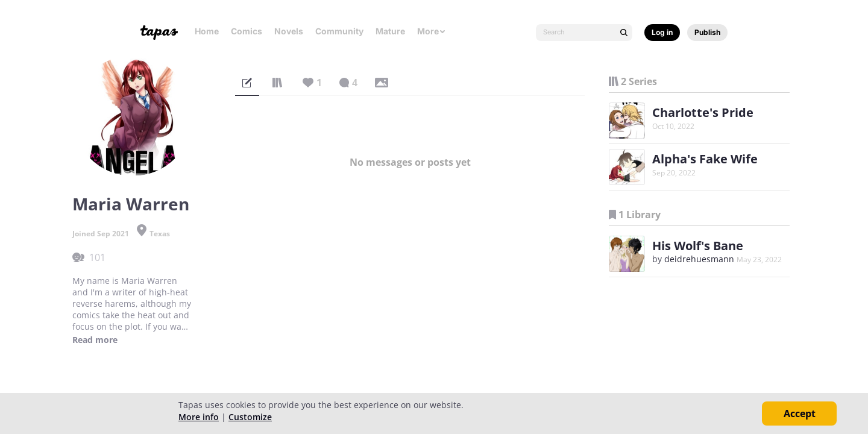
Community (339, 31)
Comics (247, 31)
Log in (662, 32)
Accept (800, 414)
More (432, 31)
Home (207, 31)
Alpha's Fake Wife (705, 159)
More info (199, 417)
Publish (707, 32)
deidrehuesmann (699, 259)
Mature (390, 31)
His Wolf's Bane (698, 246)
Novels (289, 31)
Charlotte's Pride (703, 112)
